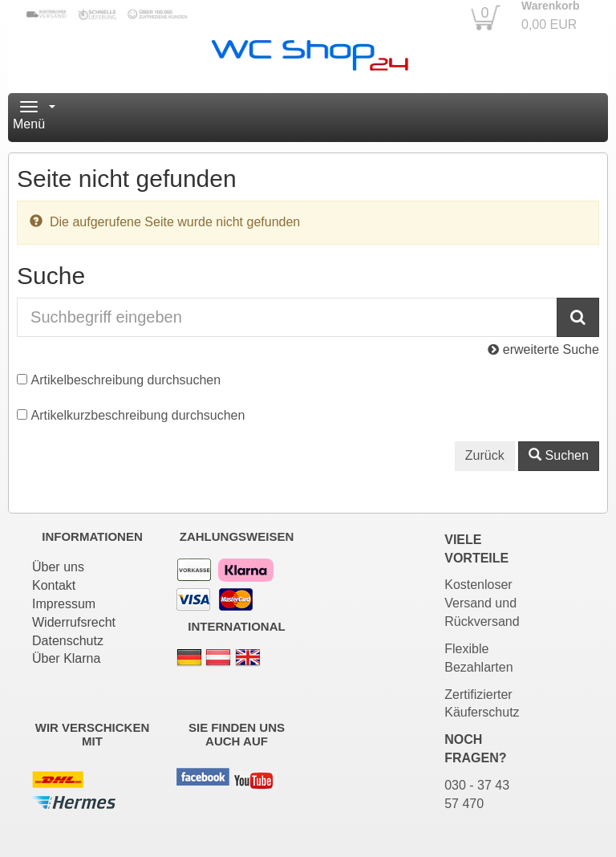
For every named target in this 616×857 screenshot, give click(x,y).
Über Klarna (66, 658)
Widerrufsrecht (74, 622)
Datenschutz (68, 641)
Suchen (559, 455)
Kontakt (54, 585)
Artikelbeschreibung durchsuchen (126, 380)
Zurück (485, 455)
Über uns (58, 567)
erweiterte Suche (543, 349)
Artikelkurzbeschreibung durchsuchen (138, 415)
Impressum (64, 604)
